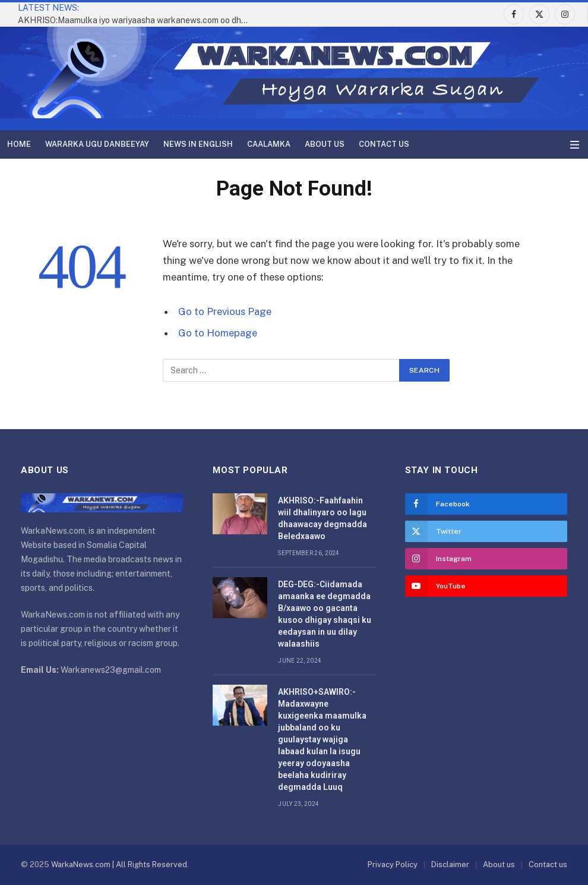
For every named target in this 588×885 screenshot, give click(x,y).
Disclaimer (450, 864)
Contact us (384, 144)
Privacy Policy (393, 864)
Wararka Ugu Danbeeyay (97, 144)
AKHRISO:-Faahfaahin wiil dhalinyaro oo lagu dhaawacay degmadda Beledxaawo (323, 518)
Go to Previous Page (225, 311)
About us (325, 144)
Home (19, 144)
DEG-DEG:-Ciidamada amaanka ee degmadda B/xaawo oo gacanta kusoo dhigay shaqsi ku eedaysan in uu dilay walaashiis (325, 614)
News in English (198, 144)
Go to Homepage (218, 333)
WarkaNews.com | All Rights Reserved (119, 864)
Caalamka (269, 144)
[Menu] (575, 145)
